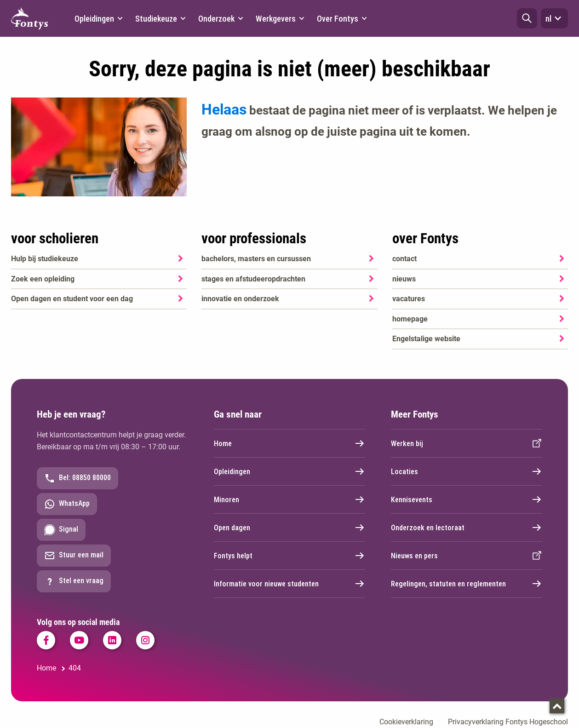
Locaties (467, 471)
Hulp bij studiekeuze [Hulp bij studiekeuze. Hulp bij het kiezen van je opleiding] (45, 259)
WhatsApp (67, 504)
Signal (61, 530)
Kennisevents (467, 499)
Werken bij (467, 443)
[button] (527, 18)
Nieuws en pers (467, 556)
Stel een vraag (74, 581)
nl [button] (554, 18)
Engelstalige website (426, 339)
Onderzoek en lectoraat (467, 527)
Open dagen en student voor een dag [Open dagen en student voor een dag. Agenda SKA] (72, 299)
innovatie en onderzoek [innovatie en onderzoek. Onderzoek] (240, 299)
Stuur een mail (74, 556)
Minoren (289, 499)
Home (289, 443)
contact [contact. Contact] (404, 259)
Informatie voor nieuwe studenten (289, 584)
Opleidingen (289, 471)
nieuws (404, 279)
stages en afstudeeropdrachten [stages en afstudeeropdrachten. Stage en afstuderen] (253, 279)
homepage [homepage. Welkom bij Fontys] (410, 319)
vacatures (409, 299)
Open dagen (289, 527)
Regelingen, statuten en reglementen (467, 584)
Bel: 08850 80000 (77, 478)
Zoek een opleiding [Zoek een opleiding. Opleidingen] (43, 279)
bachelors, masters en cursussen (256, 259)
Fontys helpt (289, 556)
